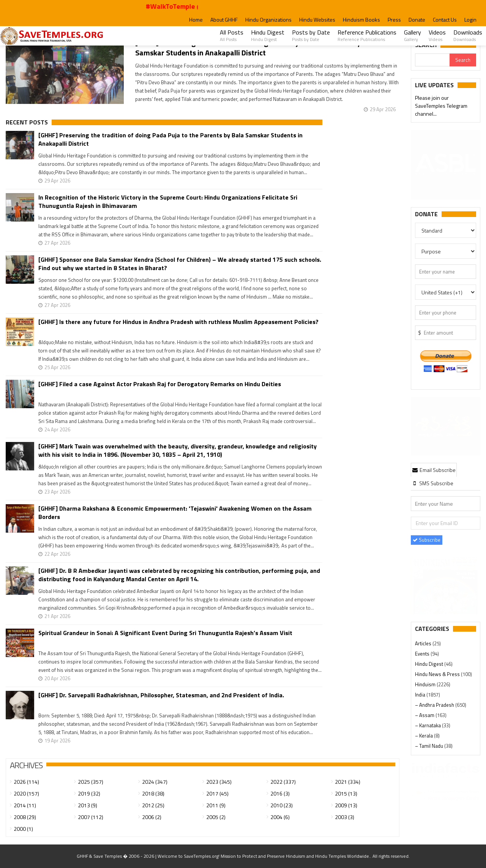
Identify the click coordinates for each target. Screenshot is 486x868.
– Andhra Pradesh (435, 705)
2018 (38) (153, 793)
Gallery (413, 35)
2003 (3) (345, 817)
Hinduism (426, 684)
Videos (437, 35)
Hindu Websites (317, 20)
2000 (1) (23, 829)
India (421, 695)
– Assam (425, 715)
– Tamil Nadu (430, 746)
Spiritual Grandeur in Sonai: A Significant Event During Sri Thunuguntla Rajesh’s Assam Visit (165, 633)
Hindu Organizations (268, 20)
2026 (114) (26, 782)
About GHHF (224, 20)
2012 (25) (153, 805)
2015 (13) (346, 793)
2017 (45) (217, 793)
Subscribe (427, 540)
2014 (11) (25, 805)
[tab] (434, 470)
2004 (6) (280, 817)
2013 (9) (88, 805)
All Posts (232, 35)
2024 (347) (155, 782)
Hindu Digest (268, 35)
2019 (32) (89, 793)
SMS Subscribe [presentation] (433, 483)
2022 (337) (283, 782)
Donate (417, 20)
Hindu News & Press (438, 674)
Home (196, 20)
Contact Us (445, 20)
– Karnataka (428, 725)
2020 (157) (26, 793)
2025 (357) (91, 782)
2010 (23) (282, 805)
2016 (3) (280, 793)
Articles (424, 643)
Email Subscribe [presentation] (434, 470)
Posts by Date (311, 35)
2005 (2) (216, 817)
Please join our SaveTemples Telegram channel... (441, 106)
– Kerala (424, 736)
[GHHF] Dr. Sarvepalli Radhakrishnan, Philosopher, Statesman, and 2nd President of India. (161, 695)
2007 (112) (91, 817)
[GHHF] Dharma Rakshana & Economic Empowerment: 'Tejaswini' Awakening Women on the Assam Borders (175, 513)
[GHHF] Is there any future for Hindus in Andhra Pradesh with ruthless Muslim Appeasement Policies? (178, 322)
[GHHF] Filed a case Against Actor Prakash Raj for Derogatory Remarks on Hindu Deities (160, 384)
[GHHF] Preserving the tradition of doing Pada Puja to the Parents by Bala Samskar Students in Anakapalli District (256, 48)
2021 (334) (348, 782)
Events (423, 654)
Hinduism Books (361, 20)
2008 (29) (25, 817)
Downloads (468, 35)
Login (470, 20)
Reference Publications (367, 35)
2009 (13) (346, 805)
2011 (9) (216, 805)
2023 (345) (219, 782)
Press (394, 20)
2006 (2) (152, 817)
